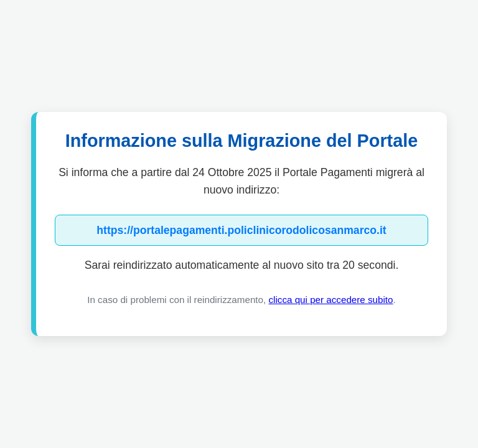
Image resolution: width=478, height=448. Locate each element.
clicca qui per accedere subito (330, 300)
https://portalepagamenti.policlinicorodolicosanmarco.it (241, 230)
